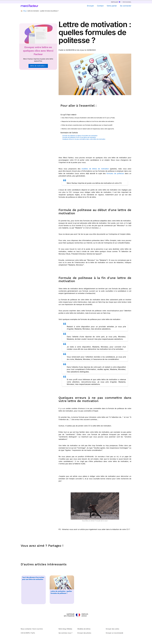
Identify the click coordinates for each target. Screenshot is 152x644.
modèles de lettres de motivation (95, 169)
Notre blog (62, 629)
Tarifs (33, 633)
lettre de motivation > (38, 66)
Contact (100, 6)
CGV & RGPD (25, 633)
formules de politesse (115, 173)
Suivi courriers (38, 629)
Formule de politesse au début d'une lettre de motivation (80, 136)
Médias (70, 629)
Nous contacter (26, 629)
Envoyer (90, 6)
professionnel (125, 2)
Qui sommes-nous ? (65, 633)
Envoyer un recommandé (114, 633)
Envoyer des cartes (112, 629)
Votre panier (112, 6)
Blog (25, 11)
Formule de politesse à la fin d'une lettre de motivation (79, 137)
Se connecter (126, 6)
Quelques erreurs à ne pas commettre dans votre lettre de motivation (84, 139)
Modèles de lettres (84, 629)
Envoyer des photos (84, 633)
